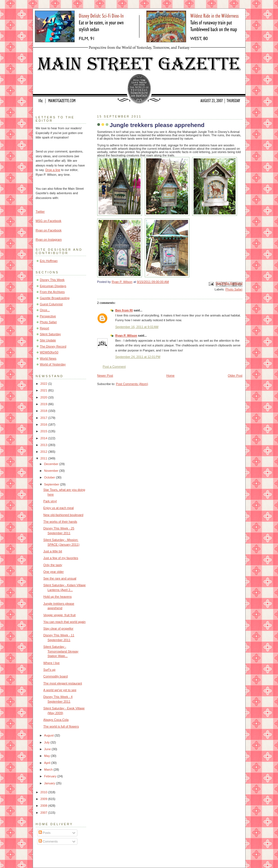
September (52, 484)
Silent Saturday (50, 334)
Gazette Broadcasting (55, 298)
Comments (48, 841)
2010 (44, 792)
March (49, 770)
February (51, 776)
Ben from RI (124, 310)
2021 (44, 390)
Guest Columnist (51, 304)
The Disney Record (53, 346)
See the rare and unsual (60, 578)
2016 (44, 424)
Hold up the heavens (57, 597)
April (48, 763)
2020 (44, 397)
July (47, 742)
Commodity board (55, 676)
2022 (44, 384)
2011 (44, 458)
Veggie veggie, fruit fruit (59, 615)
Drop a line (53, 170)
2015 (44, 431)
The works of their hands (60, 522)
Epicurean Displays (53, 286)
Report (45, 328)
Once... (45, 310)
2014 (44, 438)
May (47, 756)
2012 (44, 452)
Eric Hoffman (49, 261)
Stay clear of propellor (58, 628)
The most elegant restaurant (63, 683)
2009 (44, 799)
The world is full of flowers (61, 726)
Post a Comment (114, 367)
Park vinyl (50, 501)
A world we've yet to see (60, 690)
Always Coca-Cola (56, 720)
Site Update (48, 340)
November (52, 471)
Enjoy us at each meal (59, 508)
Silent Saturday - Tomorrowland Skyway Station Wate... (61, 651)
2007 (44, 813)
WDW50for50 (49, 352)
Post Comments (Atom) (132, 384)
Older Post (235, 376)
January (50, 783)
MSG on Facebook (49, 221)
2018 (44, 411)
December (52, 464)
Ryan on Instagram (49, 240)
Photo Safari (234, 289)
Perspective (48, 316)
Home (170, 376)
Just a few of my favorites (61, 558)
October (50, 477)
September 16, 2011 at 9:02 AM (137, 327)
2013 (44, 445)
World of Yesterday (53, 364)
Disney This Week (52, 280)
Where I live (51, 663)
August (49, 735)
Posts (45, 833)
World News (48, 358)
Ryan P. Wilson (126, 336)
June (48, 749)
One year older (54, 572)
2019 (44, 404)
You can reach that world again (64, 622)
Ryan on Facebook (49, 230)
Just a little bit (53, 551)
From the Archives (52, 292)
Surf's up (49, 670)
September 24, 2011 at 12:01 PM (138, 357)
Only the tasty (53, 565)
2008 (44, 806)
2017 (44, 418)
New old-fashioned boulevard (63, 515)
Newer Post (105, 376)
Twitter (40, 212)
